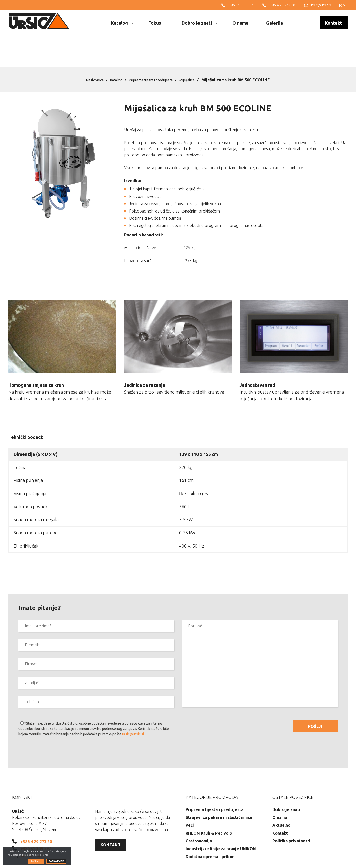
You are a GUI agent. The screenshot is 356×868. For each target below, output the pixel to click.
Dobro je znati (199, 23)
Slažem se (36, 861)
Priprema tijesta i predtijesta (152, 54)
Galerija (274, 23)
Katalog (122, 23)
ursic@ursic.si (133, 708)
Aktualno (281, 799)
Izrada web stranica (323, 860)
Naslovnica (89, 54)
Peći (190, 799)
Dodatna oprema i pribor (210, 831)
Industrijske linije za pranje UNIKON (221, 823)
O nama (240, 23)
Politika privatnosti (291, 815)
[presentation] (57, 727)
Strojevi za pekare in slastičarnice (219, 792)
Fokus (155, 23)
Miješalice (193, 54)
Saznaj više (56, 861)
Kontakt (333, 23)
